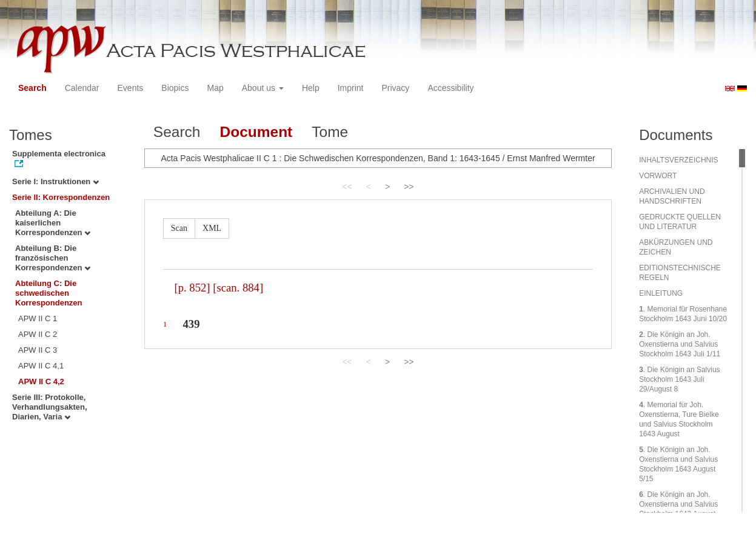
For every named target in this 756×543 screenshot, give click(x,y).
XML (212, 228)
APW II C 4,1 (41, 366)
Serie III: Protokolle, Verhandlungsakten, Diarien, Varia (50, 407)
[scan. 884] (238, 288)
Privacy (395, 88)
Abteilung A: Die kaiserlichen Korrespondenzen (53, 223)
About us (263, 88)
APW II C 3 (38, 350)
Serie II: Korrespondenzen (61, 197)
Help (311, 88)
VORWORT (658, 176)
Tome (330, 132)
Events (131, 88)
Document (256, 132)
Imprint (351, 88)
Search (32, 88)
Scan (179, 228)
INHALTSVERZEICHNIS (678, 160)
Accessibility (450, 88)
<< (347, 187)
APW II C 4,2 (41, 381)
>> (409, 187)
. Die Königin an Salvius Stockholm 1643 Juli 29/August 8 (679, 379)
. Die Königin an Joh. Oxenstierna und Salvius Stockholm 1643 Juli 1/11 (680, 344)
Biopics (175, 88)
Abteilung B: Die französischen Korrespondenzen (53, 258)
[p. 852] (192, 288)
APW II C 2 (38, 334)
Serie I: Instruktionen (55, 182)
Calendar (82, 88)
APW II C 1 (38, 318)
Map (215, 88)
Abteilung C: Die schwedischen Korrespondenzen (49, 293)
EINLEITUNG (661, 293)
